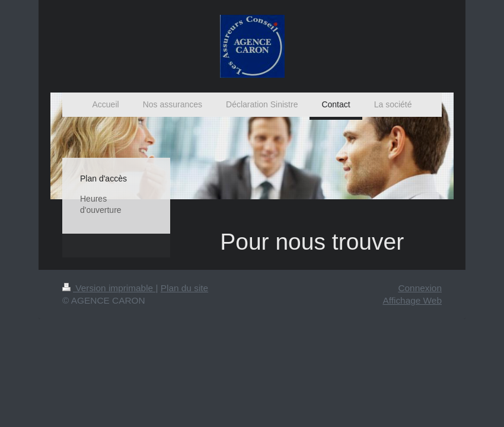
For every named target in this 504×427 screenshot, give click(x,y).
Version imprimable (109, 288)
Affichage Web (412, 300)
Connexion (420, 288)
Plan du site (184, 288)
